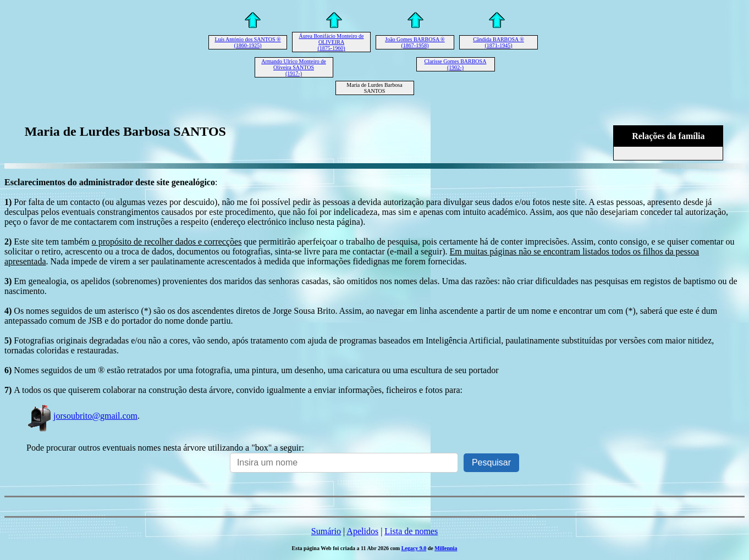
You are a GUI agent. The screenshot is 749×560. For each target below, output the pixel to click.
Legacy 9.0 (414, 548)
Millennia (446, 548)
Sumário (326, 531)
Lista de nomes (411, 531)
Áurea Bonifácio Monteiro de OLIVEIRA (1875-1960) (331, 42)
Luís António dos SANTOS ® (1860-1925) (247, 42)
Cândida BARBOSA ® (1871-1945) (499, 42)
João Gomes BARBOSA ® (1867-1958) (415, 42)
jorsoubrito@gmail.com (82, 416)
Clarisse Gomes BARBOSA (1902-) (456, 64)
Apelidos (362, 531)
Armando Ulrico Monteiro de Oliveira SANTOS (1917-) (293, 67)
